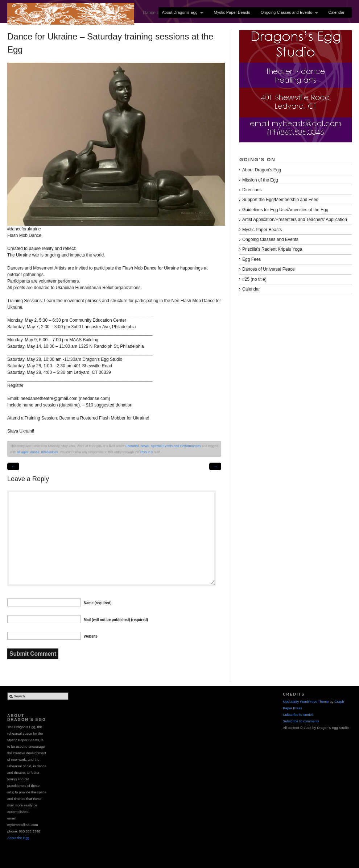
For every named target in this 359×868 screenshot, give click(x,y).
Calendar (336, 12)
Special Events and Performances (176, 446)
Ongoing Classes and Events (288, 12)
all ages (23, 452)
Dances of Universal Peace (269, 269)
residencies (50, 452)
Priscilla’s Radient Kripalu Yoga (272, 249)
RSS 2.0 (147, 452)
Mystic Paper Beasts (232, 12)
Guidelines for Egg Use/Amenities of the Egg (285, 210)
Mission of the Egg (260, 180)
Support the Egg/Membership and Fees (280, 200)
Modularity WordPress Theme (306, 702)
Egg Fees (251, 259)
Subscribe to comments (301, 721)
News (145, 446)
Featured (132, 446)
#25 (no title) (254, 279)
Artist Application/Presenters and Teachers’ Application (295, 220)
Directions (252, 190)
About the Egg (18, 838)
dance (35, 452)
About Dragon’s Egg (181, 12)
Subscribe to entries (298, 715)
